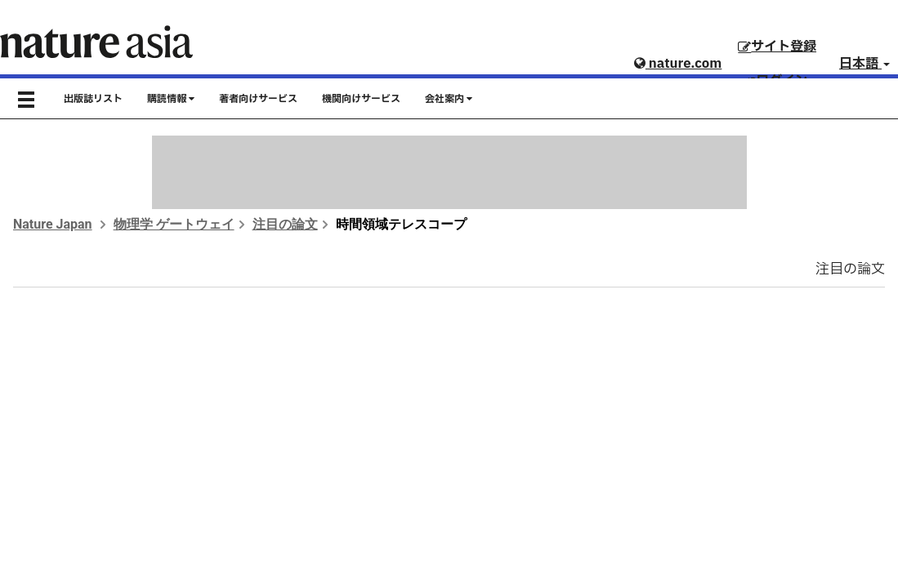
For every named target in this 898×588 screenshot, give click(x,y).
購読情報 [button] (171, 99)
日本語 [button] (864, 64)
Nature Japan (53, 224)
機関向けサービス (361, 99)
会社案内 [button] (449, 99)
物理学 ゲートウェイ (174, 224)
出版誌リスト (93, 99)
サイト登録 (777, 47)
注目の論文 (285, 224)
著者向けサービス (258, 99)
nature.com (678, 64)
